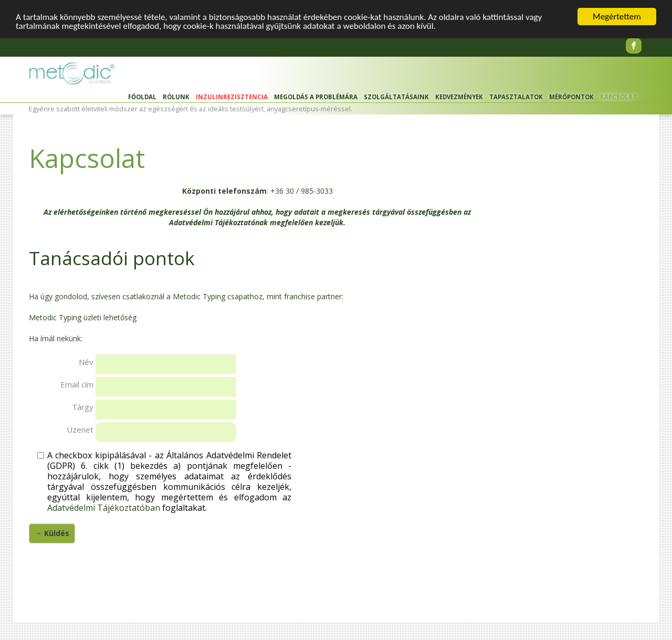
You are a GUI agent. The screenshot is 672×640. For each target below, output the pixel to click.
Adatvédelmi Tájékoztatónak (218, 222)
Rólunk (176, 97)
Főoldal (142, 97)
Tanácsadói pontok (112, 258)
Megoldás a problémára (316, 97)
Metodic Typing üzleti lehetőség (83, 317)
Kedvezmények (459, 97)
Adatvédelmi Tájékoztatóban (104, 508)
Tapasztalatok (516, 97)
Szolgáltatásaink (396, 97)
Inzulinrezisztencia (232, 97)
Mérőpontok (571, 97)
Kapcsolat (618, 97)
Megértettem (617, 17)
